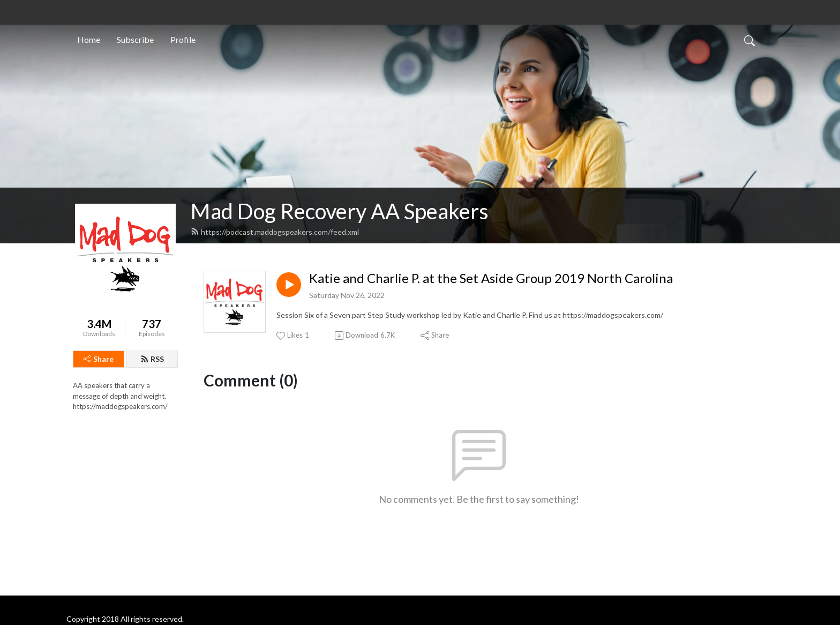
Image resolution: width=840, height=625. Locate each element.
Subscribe (135, 39)
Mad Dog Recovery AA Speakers (340, 211)
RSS (152, 359)
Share (99, 359)
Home (89, 39)
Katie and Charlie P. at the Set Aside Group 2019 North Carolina (491, 278)
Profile (183, 39)
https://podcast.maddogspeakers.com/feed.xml (275, 232)
